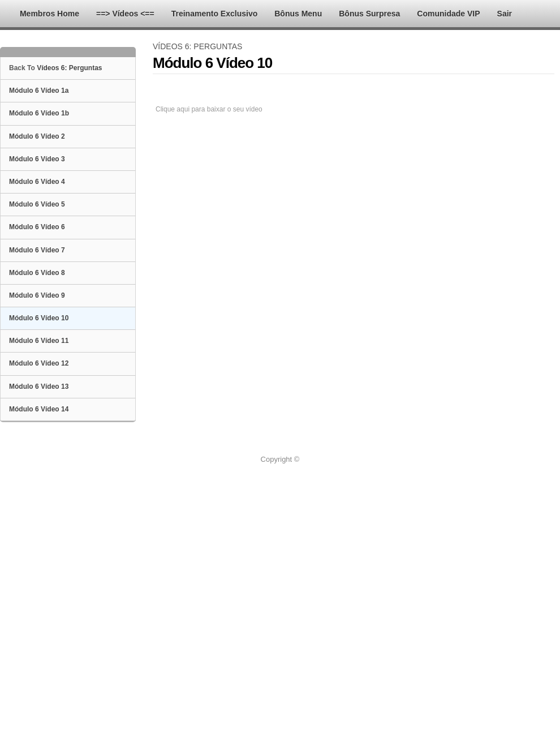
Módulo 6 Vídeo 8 (37, 273)
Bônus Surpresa (369, 14)
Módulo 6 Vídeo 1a (39, 91)
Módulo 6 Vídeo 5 (37, 204)
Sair (505, 14)
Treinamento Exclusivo (215, 14)
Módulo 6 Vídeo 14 (39, 409)
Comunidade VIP (448, 14)
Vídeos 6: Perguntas (69, 68)
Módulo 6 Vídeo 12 (39, 363)
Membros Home (49, 14)
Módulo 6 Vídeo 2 (37, 136)
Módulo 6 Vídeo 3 (37, 159)
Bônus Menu (298, 14)
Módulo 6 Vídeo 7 (37, 250)
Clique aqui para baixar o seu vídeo (209, 109)
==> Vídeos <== (125, 14)
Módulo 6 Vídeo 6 (37, 227)
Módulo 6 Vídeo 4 (37, 182)
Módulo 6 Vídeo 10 (39, 318)
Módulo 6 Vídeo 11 (39, 341)
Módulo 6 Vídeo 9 (37, 295)
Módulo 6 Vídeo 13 (39, 387)
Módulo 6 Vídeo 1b (39, 113)
